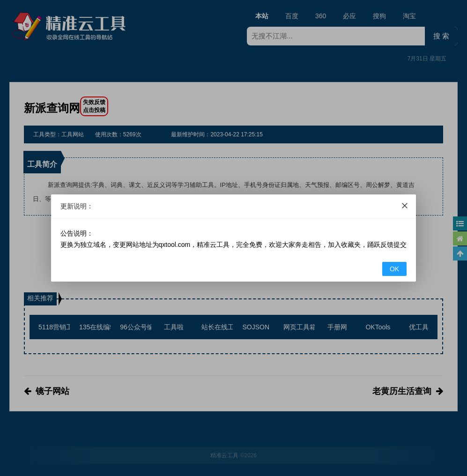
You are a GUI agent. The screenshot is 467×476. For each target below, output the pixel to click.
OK (394, 269)
